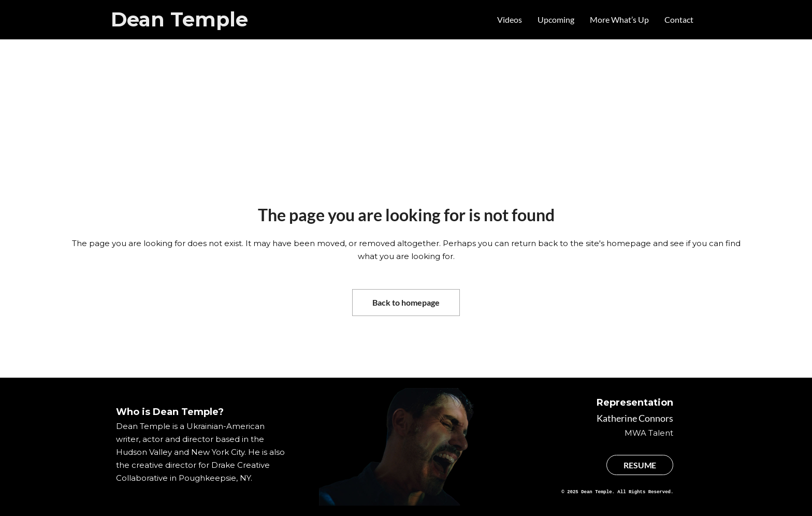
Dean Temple (179, 19)
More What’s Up (619, 19)
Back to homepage (406, 302)
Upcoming (556, 19)
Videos (510, 19)
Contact (679, 19)
